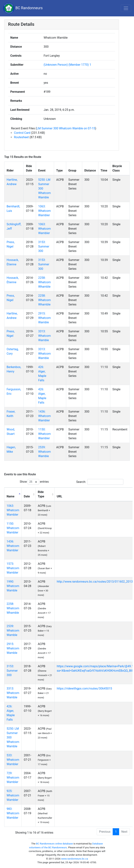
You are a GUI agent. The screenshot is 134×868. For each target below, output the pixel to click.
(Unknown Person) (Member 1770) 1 (67, 65)
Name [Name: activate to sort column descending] (10, 496)
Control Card (22, 133)
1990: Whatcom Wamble (13, 586)
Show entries (34, 482)
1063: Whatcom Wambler (44, 211)
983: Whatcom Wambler (13, 813)
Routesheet (21, 137)
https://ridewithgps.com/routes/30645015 (84, 688)
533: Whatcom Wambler (13, 760)
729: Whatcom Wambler (13, 778)
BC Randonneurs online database (54, 844)
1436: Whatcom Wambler (44, 416)
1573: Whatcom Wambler (13, 568)
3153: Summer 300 (44, 246)
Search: (100, 482)
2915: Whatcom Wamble (44, 318)
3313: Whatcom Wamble (44, 336)
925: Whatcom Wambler (13, 795)
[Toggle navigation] (126, 8)
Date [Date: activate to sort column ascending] (27, 496)
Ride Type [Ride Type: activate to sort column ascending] (41, 494)
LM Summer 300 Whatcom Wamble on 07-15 (66, 128)
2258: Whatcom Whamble (44, 282)
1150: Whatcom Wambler (44, 434)
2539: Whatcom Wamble (44, 452)
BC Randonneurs (23, 8)
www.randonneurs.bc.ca (75, 859)
